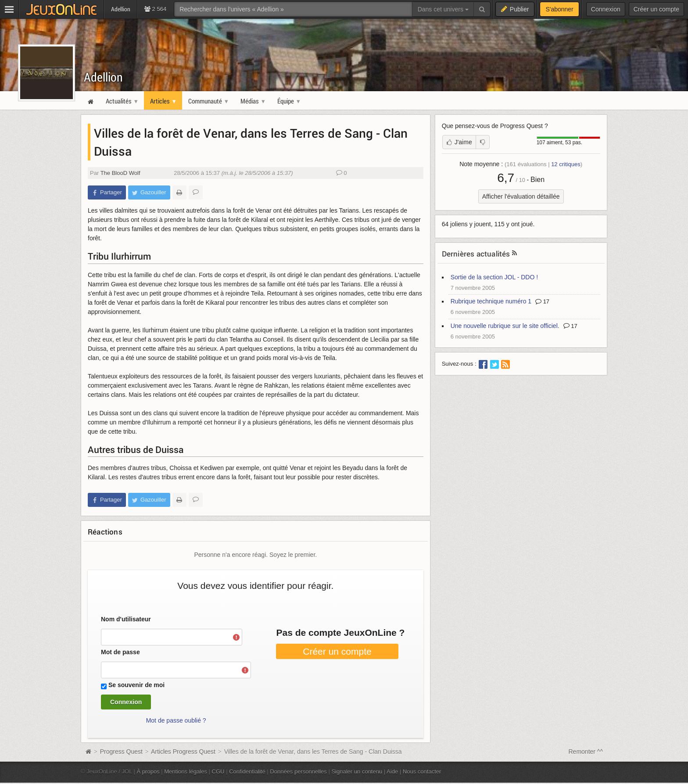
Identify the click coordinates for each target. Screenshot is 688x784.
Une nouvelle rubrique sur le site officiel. (505, 326)
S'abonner (559, 9)
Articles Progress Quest (183, 752)
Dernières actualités (476, 254)
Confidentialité (247, 772)
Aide (392, 772)
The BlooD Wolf (120, 173)
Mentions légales (186, 772)
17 (542, 301)
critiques (566, 164)
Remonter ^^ (586, 752)
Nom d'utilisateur (126, 619)
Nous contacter (422, 772)
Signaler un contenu (357, 772)
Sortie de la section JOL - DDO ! (494, 277)
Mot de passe (120, 652)
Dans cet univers (443, 9)
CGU (218, 772)
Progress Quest (121, 752)
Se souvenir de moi (136, 685)
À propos (148, 772)
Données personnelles (298, 772)
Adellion (103, 77)
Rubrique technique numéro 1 (491, 301)
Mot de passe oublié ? (176, 720)
